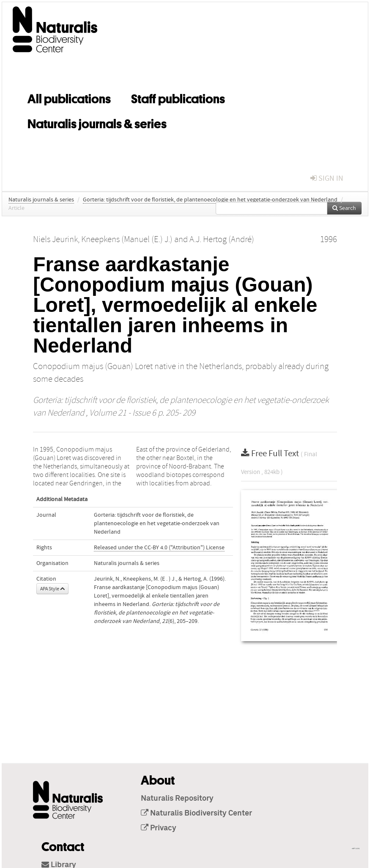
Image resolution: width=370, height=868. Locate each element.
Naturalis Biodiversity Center (196, 813)
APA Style (52, 589)
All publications (69, 97)
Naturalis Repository (177, 799)
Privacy (159, 828)
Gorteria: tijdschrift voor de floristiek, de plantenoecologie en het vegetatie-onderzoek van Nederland (210, 200)
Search (344, 208)
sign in (327, 178)
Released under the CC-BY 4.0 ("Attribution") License (159, 548)
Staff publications (178, 97)
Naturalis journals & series (97, 122)
